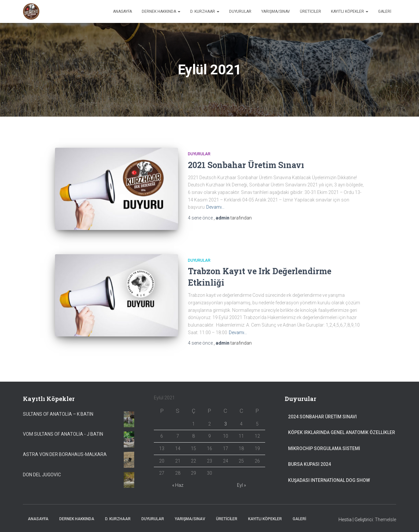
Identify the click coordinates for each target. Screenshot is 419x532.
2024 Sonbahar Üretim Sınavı (322, 414)
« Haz (178, 483)
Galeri (385, 11)
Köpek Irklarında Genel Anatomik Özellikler (342, 430)
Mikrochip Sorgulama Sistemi (324, 446)
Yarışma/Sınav (276, 11)
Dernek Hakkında (161, 11)
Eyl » (241, 483)
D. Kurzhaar (205, 11)
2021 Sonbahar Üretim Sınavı (246, 165)
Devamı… (215, 207)
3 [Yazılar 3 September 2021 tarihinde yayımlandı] (226, 421)
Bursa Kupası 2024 (310, 462)
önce (201, 218)
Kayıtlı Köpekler (350, 11)
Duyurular (240, 11)
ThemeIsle (385, 517)
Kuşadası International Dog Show (329, 478)
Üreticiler (310, 11)
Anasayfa (122, 11)
